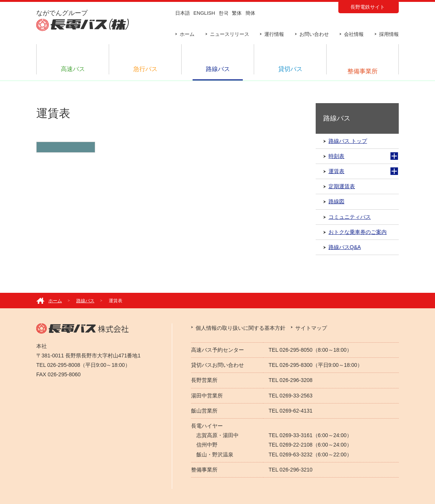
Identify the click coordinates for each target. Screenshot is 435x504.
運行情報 (274, 34)
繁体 (237, 13)
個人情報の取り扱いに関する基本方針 (241, 328)
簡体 (250, 13)
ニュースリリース (230, 34)
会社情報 (354, 34)
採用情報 (389, 34)
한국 (224, 13)
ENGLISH (204, 13)
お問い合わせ (314, 34)
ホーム (187, 34)
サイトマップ (311, 328)
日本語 (183, 13)
